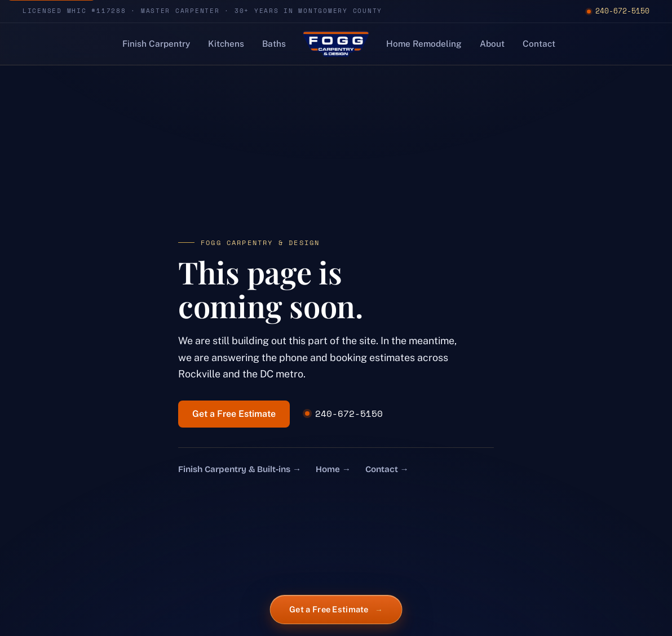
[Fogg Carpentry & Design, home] (336, 44)
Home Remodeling (424, 43)
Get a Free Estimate (234, 414)
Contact (539, 43)
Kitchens (226, 43)
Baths (274, 43)
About (492, 43)
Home (333, 469)
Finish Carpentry (156, 43)
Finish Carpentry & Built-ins (240, 469)
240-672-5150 (618, 11)
